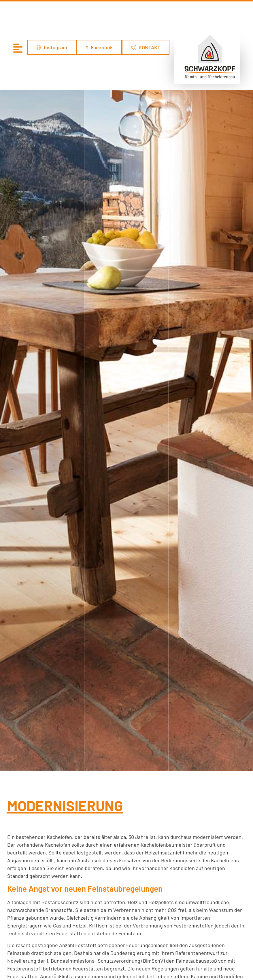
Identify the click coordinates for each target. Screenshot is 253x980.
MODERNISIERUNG (65, 581)
